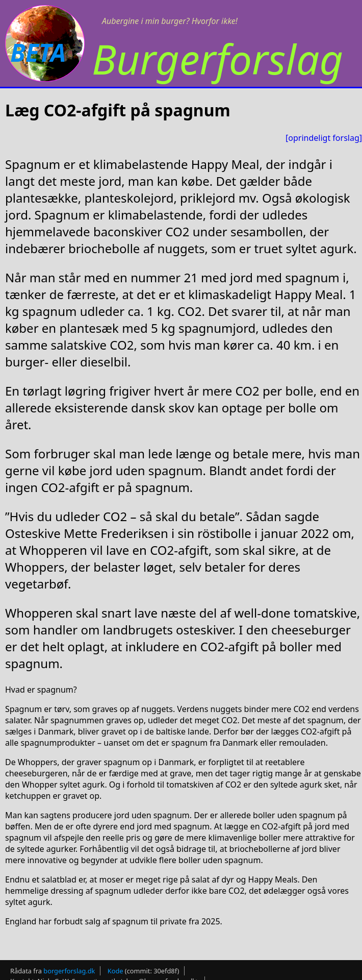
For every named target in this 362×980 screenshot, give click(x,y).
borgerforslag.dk (69, 971)
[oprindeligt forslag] (324, 138)
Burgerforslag (217, 58)
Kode (115, 971)
